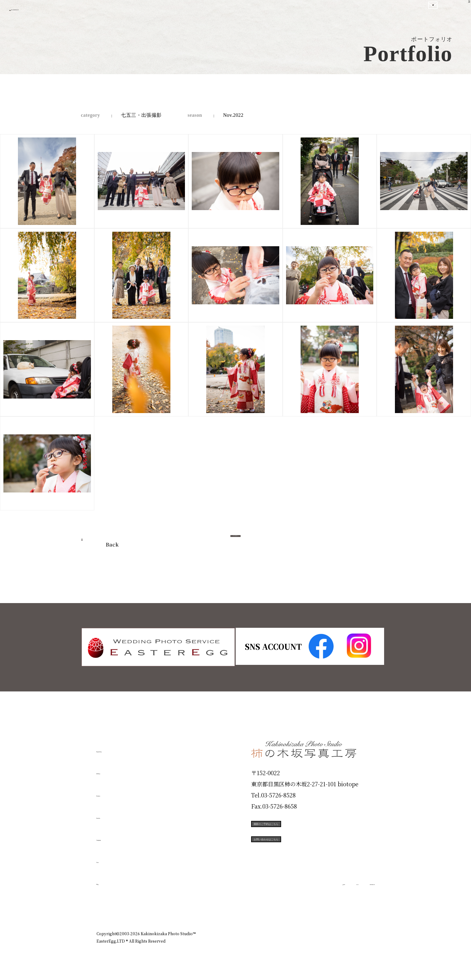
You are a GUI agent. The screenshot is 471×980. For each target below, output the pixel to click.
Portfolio (114, 814)
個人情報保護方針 (358, 907)
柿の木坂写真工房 (56, 12)
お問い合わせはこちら (298, 857)
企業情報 (292, 907)
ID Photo (114, 770)
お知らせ (320, 907)
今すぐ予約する (236, 543)
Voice (108, 858)
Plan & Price (122, 747)
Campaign (117, 836)
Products (114, 792)
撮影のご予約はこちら (298, 829)
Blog (106, 880)
